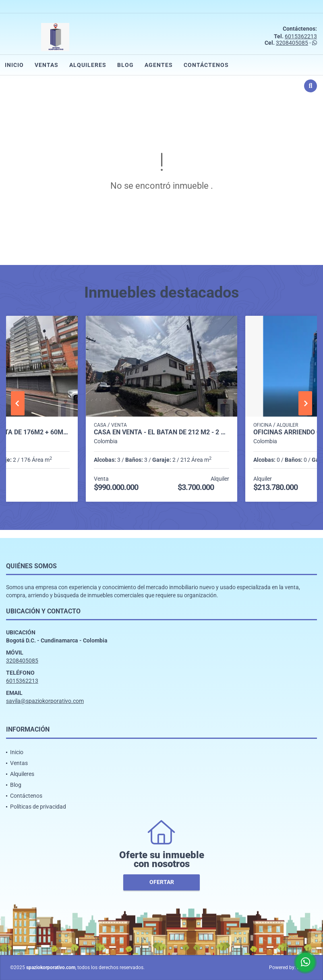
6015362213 (301, 36)
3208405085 (292, 43)
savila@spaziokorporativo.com (45, 701)
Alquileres (88, 65)
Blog (125, 65)
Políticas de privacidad (38, 807)
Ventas (47, 65)
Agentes (159, 65)
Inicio (14, 65)
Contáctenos (206, 65)
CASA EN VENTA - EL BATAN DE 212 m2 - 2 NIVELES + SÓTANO (161, 432)
